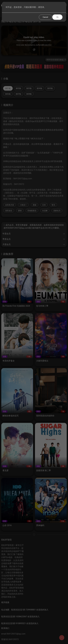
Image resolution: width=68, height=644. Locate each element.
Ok (57, 17)
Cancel (45, 17)
